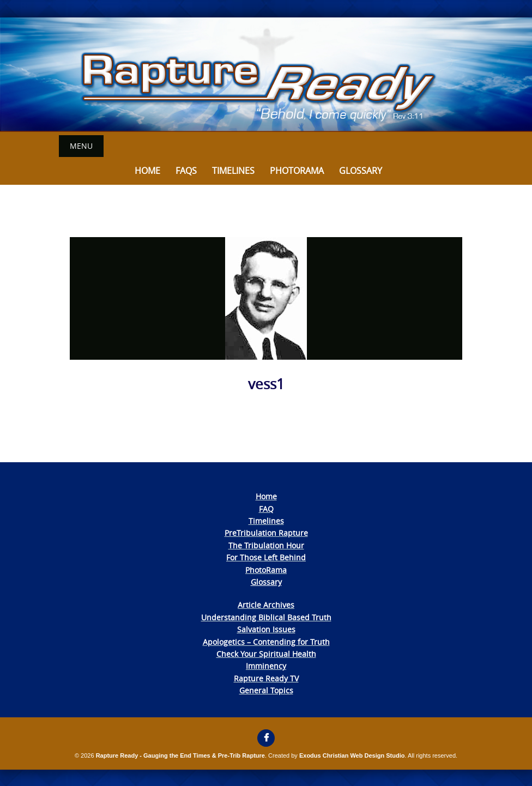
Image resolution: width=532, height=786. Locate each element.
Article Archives (266, 605)
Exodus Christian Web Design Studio (352, 755)
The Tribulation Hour (266, 545)
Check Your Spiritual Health (266, 654)
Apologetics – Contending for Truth (266, 642)
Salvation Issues (266, 629)
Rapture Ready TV (266, 678)
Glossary (361, 171)
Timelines (233, 171)
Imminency (266, 666)
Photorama (297, 171)
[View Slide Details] (266, 75)
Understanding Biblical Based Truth (266, 617)
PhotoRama (266, 570)
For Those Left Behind (266, 557)
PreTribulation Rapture (266, 533)
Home (147, 171)
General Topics (266, 690)
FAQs (186, 171)
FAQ (266, 509)
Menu (81, 146)
